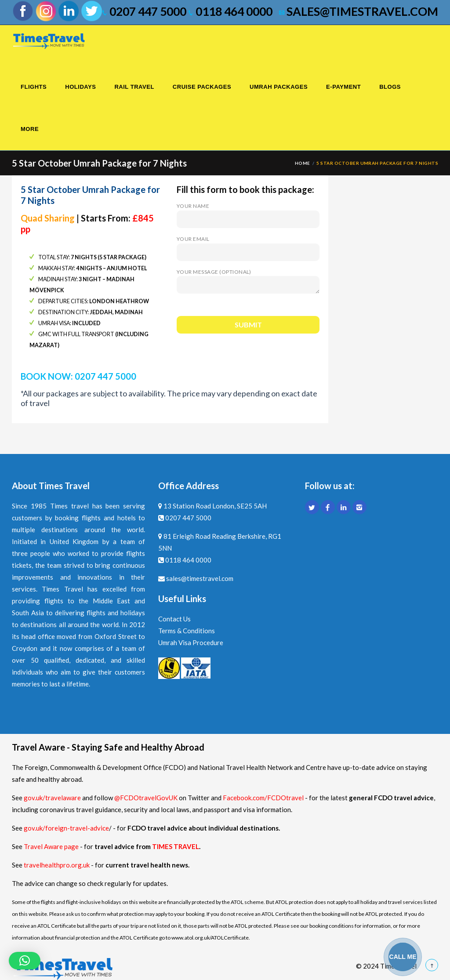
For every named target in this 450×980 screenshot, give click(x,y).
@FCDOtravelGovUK (146, 798)
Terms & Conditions (187, 631)
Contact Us (174, 619)
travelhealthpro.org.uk (57, 865)
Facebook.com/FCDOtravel (263, 798)
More (30, 129)
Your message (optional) (248, 282)
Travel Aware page (51, 846)
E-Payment (343, 87)
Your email (248, 245)
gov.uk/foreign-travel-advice (66, 828)
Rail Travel (134, 87)
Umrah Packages (279, 87)
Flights (34, 87)
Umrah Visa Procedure (191, 642)
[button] (25, 961)
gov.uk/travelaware (52, 798)
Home (303, 163)
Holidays (80, 87)
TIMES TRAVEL (176, 846)
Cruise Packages (202, 87)
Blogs (390, 87)
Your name (248, 212)
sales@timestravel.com (359, 11)
